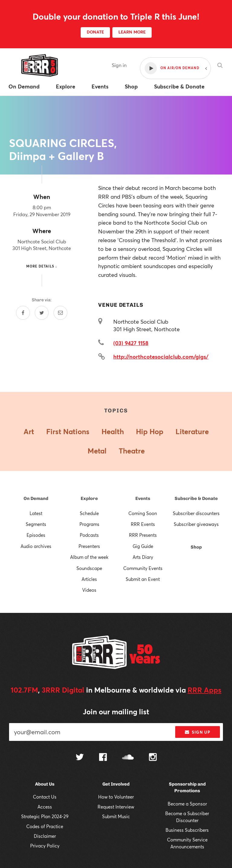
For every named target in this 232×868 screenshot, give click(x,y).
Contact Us (45, 797)
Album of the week (89, 557)
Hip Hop (150, 431)
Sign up (197, 732)
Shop (196, 547)
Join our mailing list (116, 712)
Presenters (89, 546)
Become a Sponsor (187, 804)
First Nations (68, 431)
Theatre (132, 451)
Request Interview (116, 807)
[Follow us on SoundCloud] (128, 758)
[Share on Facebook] (23, 313)
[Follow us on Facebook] (103, 758)
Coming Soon (143, 513)
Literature (192, 431)
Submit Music (116, 816)
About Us (45, 784)
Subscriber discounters (196, 513)
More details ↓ (42, 266)
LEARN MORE (132, 32)
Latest (36, 513)
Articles (89, 579)
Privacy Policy (45, 846)
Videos (89, 590)
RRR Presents (143, 535)
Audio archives (36, 546)
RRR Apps (205, 690)
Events (143, 498)
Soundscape (89, 568)
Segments (36, 524)
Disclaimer (45, 836)
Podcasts (89, 535)
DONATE (95, 32)
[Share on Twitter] (42, 313)
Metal (97, 451)
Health (113, 431)
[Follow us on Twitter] (80, 758)
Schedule (89, 513)
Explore (89, 498)
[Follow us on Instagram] (153, 758)
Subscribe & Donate (196, 498)
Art (29, 431)
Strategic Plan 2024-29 (45, 816)
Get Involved (116, 784)
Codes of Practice (45, 826)
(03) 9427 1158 (131, 343)
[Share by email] (60, 313)
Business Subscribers (187, 830)
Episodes (36, 535)
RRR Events (143, 524)
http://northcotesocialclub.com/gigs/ (161, 357)
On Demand (36, 498)
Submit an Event (143, 579)
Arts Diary (143, 557)
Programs (89, 524)
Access (45, 807)
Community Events (143, 568)
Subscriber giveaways (196, 524)
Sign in (119, 65)
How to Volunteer (116, 797)
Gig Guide (143, 546)
